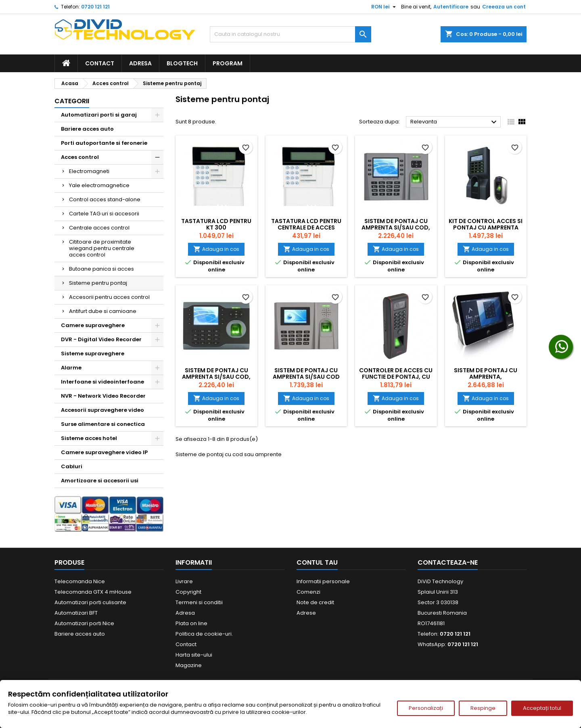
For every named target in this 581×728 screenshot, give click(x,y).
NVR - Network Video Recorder (103, 396)
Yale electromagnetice (99, 185)
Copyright (188, 592)
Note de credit (315, 602)
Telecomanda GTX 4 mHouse (93, 592)
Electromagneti (89, 171)
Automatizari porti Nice (84, 623)
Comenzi (308, 592)
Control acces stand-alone (105, 199)
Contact (100, 63)
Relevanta (455, 122)
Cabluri (72, 466)
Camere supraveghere (93, 325)
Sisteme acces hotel (89, 438)
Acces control (80, 157)
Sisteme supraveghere (93, 354)
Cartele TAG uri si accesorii (104, 214)
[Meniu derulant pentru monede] (385, 7)
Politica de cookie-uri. (204, 634)
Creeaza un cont (504, 7)
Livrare (184, 581)
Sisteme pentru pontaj (98, 283)
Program (228, 63)
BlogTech (182, 63)
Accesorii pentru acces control (109, 297)
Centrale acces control (99, 228)
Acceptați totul (542, 708)
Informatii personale (323, 581)
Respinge (483, 708)
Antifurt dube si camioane (103, 311)
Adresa (140, 63)
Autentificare (451, 7)
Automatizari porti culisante (90, 602)
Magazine (189, 665)
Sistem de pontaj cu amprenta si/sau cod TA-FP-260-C (306, 377)
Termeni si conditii (199, 602)
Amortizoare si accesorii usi (100, 481)
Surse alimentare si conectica (103, 424)
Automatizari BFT (76, 613)
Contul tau (317, 562)
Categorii (72, 101)
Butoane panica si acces (101, 269)
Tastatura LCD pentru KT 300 (216, 224)
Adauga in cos (216, 249)
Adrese (306, 613)
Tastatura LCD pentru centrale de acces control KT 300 (306, 227)
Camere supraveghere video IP (104, 452)
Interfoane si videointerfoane (102, 382)
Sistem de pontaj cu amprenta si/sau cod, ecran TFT (396, 227)
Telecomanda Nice (80, 581)
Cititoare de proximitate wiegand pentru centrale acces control (102, 248)
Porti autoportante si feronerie (104, 143)
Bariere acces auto (87, 129)
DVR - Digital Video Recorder (101, 339)
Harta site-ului (194, 655)
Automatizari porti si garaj (99, 115)
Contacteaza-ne (448, 562)
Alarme (71, 368)
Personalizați (426, 708)
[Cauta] (290, 34)
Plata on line (191, 623)
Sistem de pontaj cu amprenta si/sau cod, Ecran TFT (216, 377)
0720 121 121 (95, 7)
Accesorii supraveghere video (102, 410)
